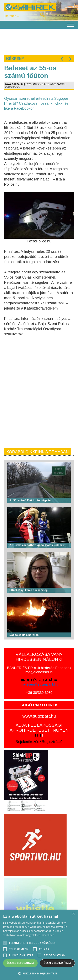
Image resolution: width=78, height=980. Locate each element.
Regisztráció (52, 742)
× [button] (73, 914)
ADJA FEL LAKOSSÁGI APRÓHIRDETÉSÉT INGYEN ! (39, 730)
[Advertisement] (39, 42)
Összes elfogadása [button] (20, 963)
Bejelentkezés (27, 742)
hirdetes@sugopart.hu (39, 684)
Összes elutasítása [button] (57, 963)
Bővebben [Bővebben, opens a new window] (48, 935)
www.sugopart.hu (39, 716)
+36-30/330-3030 (39, 693)
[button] (39, 973)
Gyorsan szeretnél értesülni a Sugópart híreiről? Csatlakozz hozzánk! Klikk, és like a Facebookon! (37, 103)
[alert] (39, 945)
